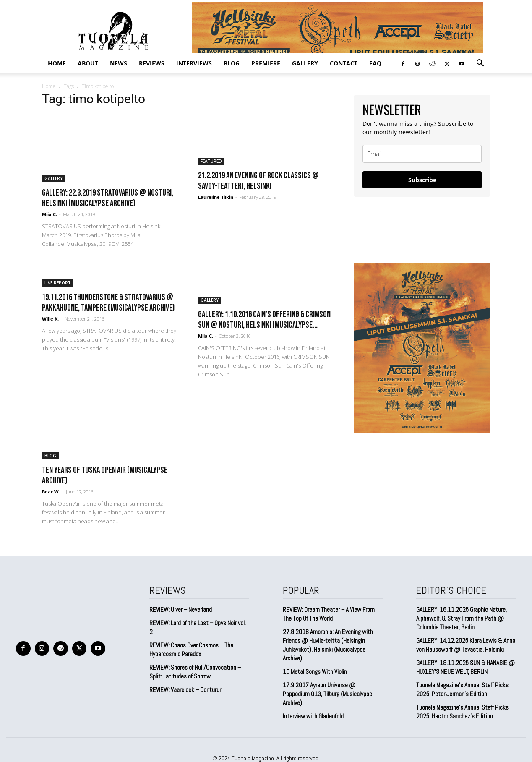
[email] (422, 154)
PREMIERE (266, 63)
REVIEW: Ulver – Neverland (181, 609)
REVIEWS (152, 63)
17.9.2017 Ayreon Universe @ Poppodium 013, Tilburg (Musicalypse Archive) (327, 694)
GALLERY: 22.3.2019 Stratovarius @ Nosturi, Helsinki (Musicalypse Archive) (108, 198)
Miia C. (50, 214)
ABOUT (88, 63)
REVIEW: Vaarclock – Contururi (186, 690)
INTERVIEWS (194, 63)
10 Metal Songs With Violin (315, 672)
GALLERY (305, 63)
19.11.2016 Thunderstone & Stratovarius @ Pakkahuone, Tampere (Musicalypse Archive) (108, 303)
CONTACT (344, 63)
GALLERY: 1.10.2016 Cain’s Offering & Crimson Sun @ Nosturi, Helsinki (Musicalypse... (264, 320)
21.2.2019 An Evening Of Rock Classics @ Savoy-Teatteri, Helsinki (258, 181)
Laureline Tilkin (216, 197)
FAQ (375, 63)
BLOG (232, 63)
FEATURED (211, 161)
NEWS (119, 63)
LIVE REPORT (58, 283)
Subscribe (422, 180)
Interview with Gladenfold (313, 716)
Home (57, 63)
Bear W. (51, 492)
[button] (480, 63)
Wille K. (50, 319)
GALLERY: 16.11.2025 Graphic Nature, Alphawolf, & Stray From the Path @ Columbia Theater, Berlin (462, 618)
